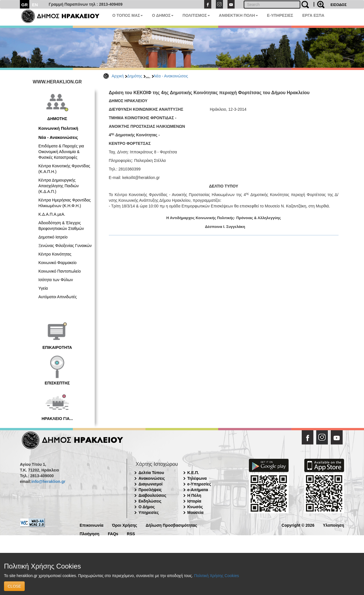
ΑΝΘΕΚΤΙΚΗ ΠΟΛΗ (238, 15)
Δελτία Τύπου (151, 473)
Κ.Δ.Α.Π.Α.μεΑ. (52, 214)
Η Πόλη (194, 495)
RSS (131, 533)
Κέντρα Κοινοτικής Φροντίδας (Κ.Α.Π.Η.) (64, 169)
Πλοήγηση (89, 533)
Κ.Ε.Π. (193, 473)
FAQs (113, 533)
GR (25, 5)
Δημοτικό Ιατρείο (53, 237)
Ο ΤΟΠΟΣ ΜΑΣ (128, 15)
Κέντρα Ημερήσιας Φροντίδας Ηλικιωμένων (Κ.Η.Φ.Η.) (65, 203)
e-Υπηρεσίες (199, 484)
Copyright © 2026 (298, 525)
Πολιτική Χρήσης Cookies (216, 576)
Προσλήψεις (150, 490)
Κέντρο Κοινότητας (55, 254)
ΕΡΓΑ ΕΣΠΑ (313, 15)
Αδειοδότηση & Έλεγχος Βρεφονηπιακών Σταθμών (61, 226)
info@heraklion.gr (48, 481)
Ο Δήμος (147, 507)
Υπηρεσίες (149, 512)
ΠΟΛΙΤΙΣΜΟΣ (196, 15)
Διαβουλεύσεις (152, 495)
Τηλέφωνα (197, 478)
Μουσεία (196, 512)
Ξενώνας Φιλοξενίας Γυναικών (65, 246)
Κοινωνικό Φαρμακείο (57, 263)
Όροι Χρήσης (125, 525)
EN (35, 5)
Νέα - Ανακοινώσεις (171, 76)
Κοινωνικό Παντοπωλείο (60, 271)
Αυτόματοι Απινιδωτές (58, 297)
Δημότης (135, 76)
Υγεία (43, 288)
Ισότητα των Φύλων (56, 280)
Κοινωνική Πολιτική (58, 128)
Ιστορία (194, 501)
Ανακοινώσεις (152, 478)
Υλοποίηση (333, 525)
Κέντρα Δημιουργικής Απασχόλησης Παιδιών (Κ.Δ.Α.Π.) (59, 186)
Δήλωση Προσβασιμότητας (171, 525)
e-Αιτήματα (198, 490)
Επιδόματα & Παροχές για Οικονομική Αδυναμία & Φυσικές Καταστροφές (61, 152)
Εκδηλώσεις (150, 501)
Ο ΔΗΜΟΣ (163, 15)
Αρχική (118, 76)
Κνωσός (195, 507)
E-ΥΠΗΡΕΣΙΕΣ (280, 15)
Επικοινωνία (92, 525)
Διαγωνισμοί (150, 484)
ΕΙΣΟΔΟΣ (339, 5)
